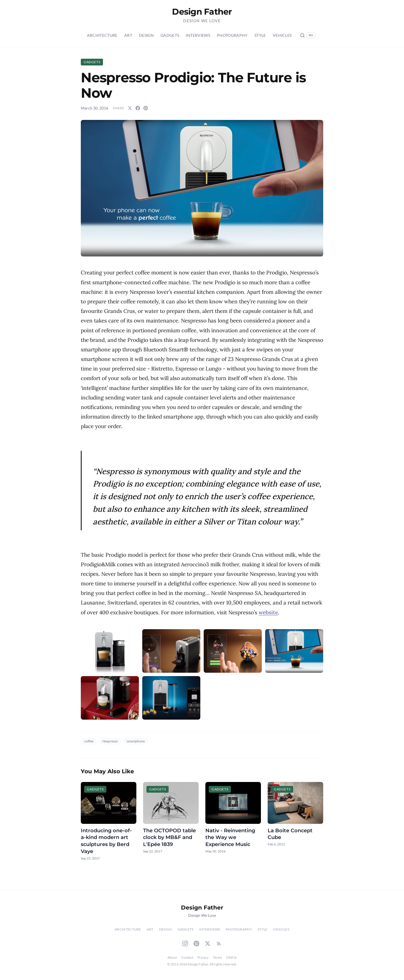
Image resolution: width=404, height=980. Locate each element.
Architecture (102, 35)
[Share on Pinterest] (146, 108)
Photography (232, 35)
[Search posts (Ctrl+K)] (308, 35)
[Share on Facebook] (138, 108)
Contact (187, 957)
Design (146, 35)
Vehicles (282, 35)
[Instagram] (185, 943)
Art (128, 35)
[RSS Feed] (219, 943)
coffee (89, 741)
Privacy (203, 957)
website (268, 612)
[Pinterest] (196, 943)
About (172, 957)
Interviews (198, 35)
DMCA (231, 957)
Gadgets (170, 35)
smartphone (136, 741)
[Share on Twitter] (130, 108)
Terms (217, 957)
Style (260, 35)
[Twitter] (208, 943)
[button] (202, 188)
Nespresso (110, 741)
